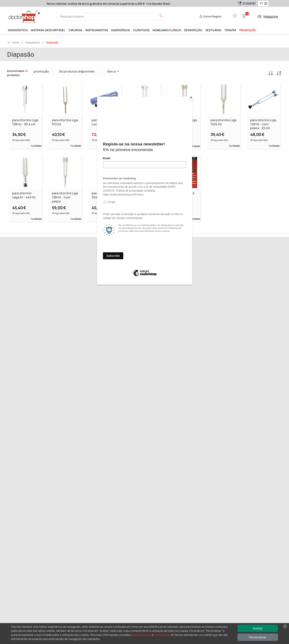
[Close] (191, 98)
